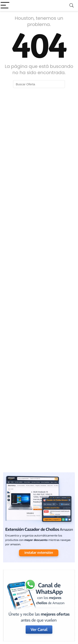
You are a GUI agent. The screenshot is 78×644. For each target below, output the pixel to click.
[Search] (72, 6)
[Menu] (5, 6)
